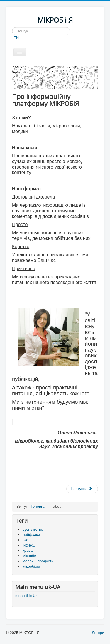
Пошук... (12, 27)
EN (16, 38)
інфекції (30, 545)
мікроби (29, 556)
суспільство (33, 529)
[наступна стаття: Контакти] (82, 489)
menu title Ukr (27, 596)
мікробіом (31, 566)
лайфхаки (31, 535)
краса (28, 550)
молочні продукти (38, 561)
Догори (98, 633)
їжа (26, 540)
